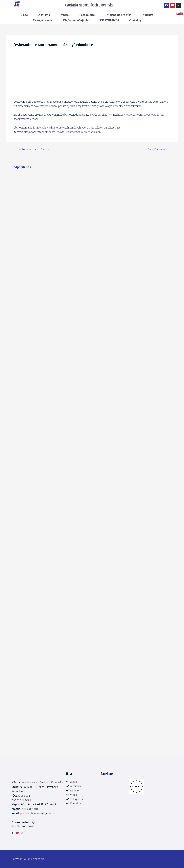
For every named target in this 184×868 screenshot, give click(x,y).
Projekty (147, 15)
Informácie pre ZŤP (118, 15)
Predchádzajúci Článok (34, 149)
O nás (24, 15)
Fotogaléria (87, 15)
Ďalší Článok (156, 149)
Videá (65, 15)
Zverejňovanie (43, 20)
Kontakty (135, 20)
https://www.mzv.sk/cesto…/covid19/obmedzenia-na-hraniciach (62, 132)
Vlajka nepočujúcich (76, 20)
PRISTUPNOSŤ (109, 20)
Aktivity (44, 15)
